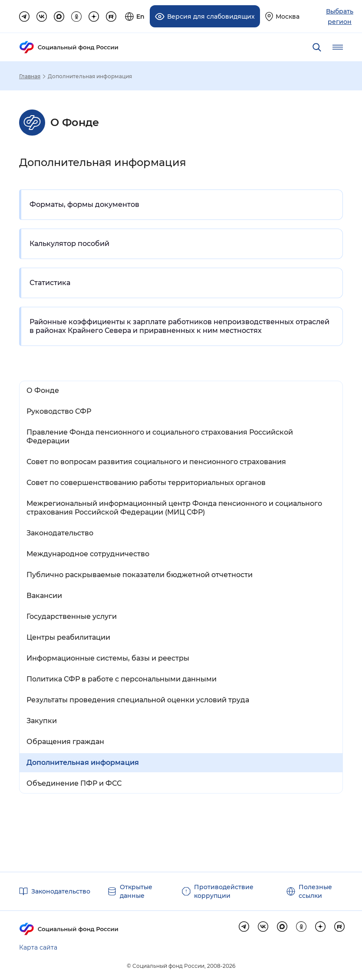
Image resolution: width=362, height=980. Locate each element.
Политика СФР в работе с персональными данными (122, 679)
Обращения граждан (65, 742)
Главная (30, 76)
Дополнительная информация (83, 762)
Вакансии (44, 596)
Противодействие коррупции (224, 891)
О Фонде (43, 390)
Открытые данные (136, 891)
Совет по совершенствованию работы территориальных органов (146, 483)
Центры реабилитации (68, 637)
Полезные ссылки (315, 891)
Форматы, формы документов (84, 204)
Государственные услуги (72, 616)
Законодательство (60, 533)
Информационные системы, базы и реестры (108, 658)
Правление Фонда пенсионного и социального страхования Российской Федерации (160, 437)
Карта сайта (38, 947)
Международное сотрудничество (88, 554)
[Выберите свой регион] (282, 16)
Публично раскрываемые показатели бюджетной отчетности (140, 575)
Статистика (50, 283)
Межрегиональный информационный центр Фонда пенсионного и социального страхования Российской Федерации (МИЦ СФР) (174, 508)
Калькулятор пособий (69, 244)
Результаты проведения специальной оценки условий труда (138, 700)
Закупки (42, 721)
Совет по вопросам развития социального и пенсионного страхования (156, 462)
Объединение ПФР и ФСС (74, 783)
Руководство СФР (59, 411)
